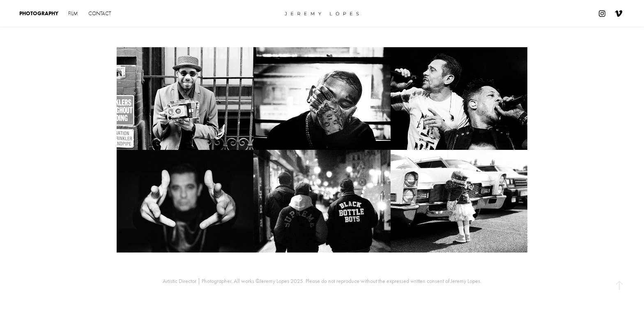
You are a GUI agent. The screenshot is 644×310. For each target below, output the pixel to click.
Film (73, 13)
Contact (100, 13)
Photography (39, 13)
